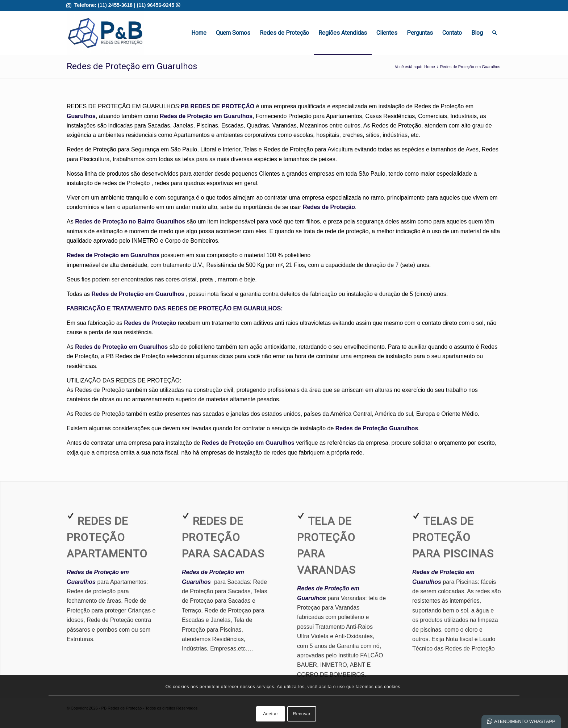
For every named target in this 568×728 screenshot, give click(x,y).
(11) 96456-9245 (158, 5)
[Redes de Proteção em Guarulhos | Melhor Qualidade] (105, 33)
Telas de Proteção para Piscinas (453, 537)
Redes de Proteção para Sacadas (223, 537)
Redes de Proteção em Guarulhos (132, 66)
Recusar (302, 714)
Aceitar (271, 714)
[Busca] (495, 33)
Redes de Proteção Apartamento (107, 537)
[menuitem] (199, 33)
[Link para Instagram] (69, 5)
